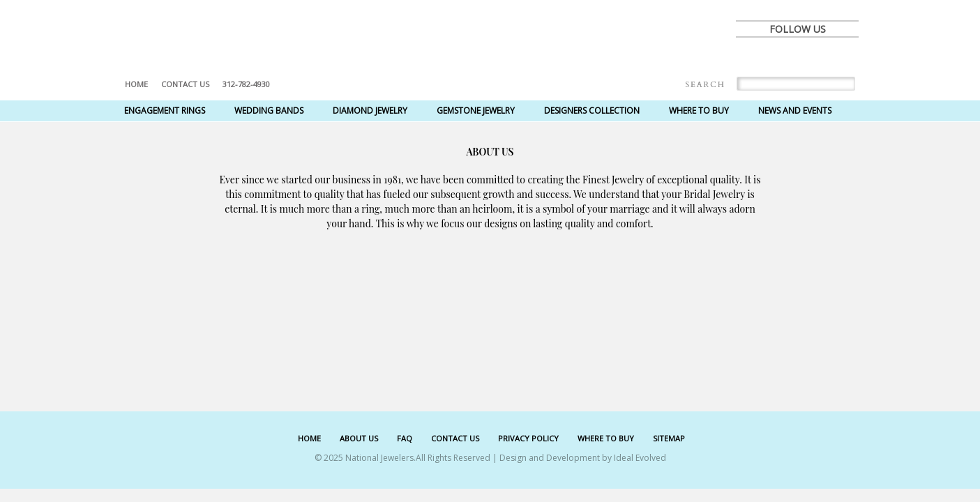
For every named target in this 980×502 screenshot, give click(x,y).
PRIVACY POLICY (528, 438)
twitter (782, 57)
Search (705, 85)
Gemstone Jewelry (476, 111)
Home (136, 84)
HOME (309, 438)
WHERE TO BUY (606, 438)
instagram (843, 57)
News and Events (795, 111)
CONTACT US (455, 438)
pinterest (813, 57)
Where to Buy (699, 111)
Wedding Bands (269, 111)
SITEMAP (669, 438)
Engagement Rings (165, 111)
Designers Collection (592, 111)
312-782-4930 (246, 84)
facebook (751, 57)
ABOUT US (359, 438)
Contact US (185, 84)
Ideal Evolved (640, 458)
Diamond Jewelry (370, 111)
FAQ (405, 438)
